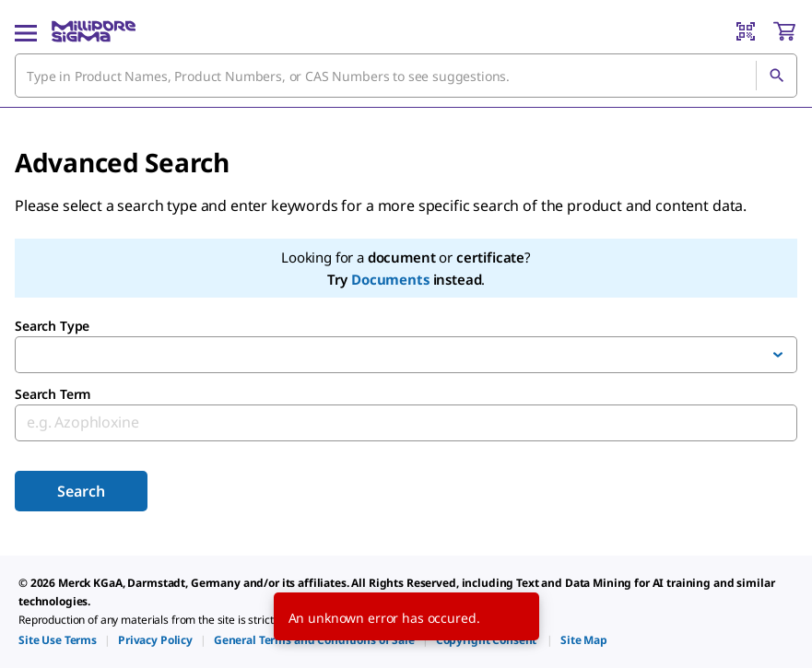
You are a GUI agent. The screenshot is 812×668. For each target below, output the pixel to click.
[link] (58, 640)
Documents (390, 279)
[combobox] (406, 76)
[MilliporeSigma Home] (94, 31)
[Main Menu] (26, 31)
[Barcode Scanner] (746, 31)
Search (81, 491)
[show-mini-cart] (784, 31)
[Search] (776, 76)
